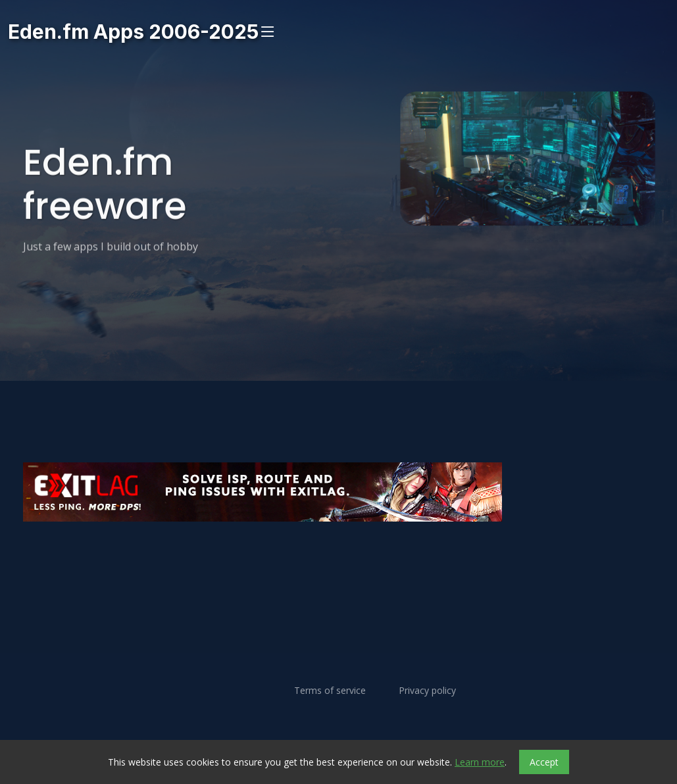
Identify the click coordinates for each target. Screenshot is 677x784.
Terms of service (330, 691)
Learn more (480, 762)
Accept (544, 762)
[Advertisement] (339, 561)
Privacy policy (427, 691)
